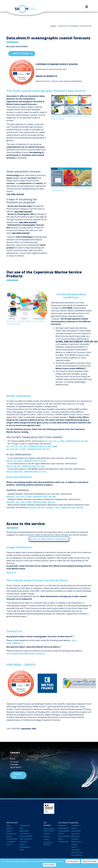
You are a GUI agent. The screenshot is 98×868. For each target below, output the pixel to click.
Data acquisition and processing (49, 830)
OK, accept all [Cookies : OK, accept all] (73, 861)
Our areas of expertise (68, 823)
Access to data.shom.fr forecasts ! (49, 539)
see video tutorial (23, 211)
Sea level (61, 834)
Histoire (9, 831)
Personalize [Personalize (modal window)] (49, 865)
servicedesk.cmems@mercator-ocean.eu (26, 653)
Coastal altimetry (64, 831)
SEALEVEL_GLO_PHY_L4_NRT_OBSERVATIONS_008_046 (31, 497)
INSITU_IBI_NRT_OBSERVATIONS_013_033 (25, 466)
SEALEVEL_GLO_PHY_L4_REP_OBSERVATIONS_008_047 (31, 502)
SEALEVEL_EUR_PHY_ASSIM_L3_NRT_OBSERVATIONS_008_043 (56, 507)
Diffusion (46, 837)
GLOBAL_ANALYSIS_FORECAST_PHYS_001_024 (76, 341)
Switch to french (21, 54)
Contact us (18, 775)
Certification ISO (25, 834)
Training (46, 839)
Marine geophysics (64, 836)
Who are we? (12, 823)
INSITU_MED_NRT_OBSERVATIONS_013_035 (26, 472)
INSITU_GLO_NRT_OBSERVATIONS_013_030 (26, 461)
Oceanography (63, 828)
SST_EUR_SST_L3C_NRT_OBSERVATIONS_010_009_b (30, 446)
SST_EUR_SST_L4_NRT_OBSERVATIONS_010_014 (28, 449)
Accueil (53, 26)
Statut (8, 825)
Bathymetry (62, 825)
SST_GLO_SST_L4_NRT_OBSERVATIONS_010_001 (66, 441)
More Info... (12, 572)
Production (47, 834)
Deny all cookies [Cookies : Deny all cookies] (90, 861)
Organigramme (25, 825)
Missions (9, 828)
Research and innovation (48, 844)
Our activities (47, 824)
